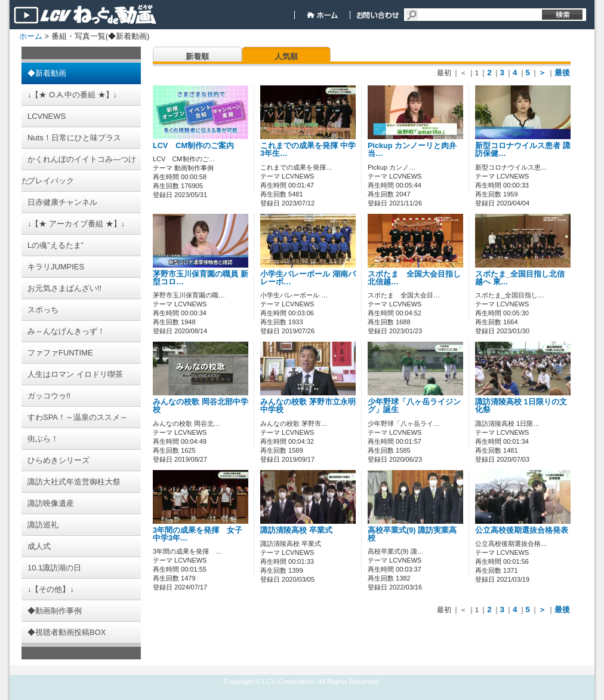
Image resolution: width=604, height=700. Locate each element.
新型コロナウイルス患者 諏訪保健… (523, 150)
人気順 (286, 56)
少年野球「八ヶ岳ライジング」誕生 (414, 406)
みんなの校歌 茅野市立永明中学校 (308, 406)
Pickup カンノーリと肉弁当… (412, 150)
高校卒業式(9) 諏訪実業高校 (412, 534)
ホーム (31, 36)
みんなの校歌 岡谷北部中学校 (201, 406)
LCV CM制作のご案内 (193, 146)
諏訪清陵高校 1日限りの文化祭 (521, 406)
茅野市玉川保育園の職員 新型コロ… (201, 278)
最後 (562, 73)
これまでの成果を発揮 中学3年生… (308, 150)
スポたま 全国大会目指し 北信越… (418, 278)
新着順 (197, 56)
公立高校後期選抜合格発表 (522, 530)
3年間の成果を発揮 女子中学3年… (198, 534)
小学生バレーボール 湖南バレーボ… (308, 278)
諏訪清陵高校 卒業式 (296, 530)
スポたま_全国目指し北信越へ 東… (520, 278)
